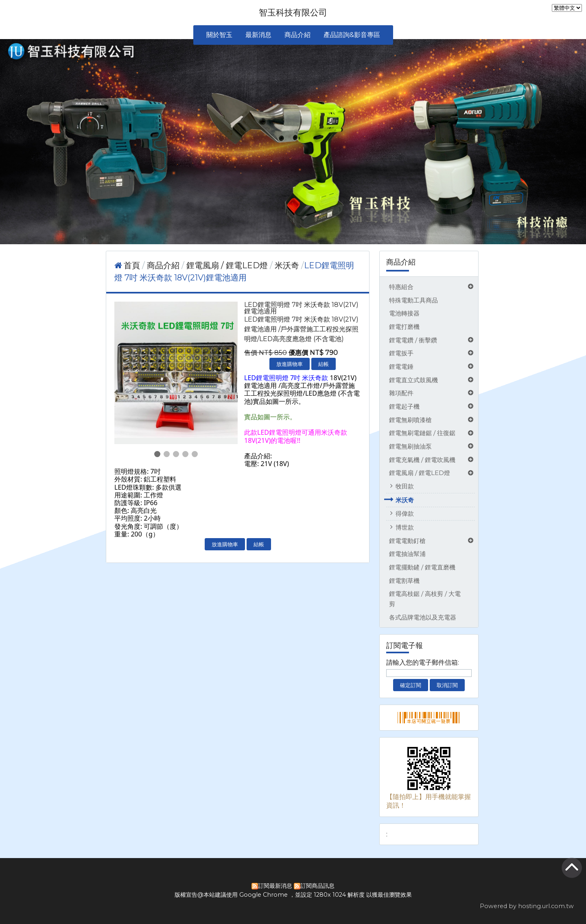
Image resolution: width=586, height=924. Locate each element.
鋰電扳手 (401, 353)
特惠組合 (401, 287)
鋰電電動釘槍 (407, 541)
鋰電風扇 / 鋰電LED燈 (420, 473)
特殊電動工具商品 (413, 300)
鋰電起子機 (404, 406)
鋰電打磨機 (404, 327)
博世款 (405, 527)
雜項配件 (401, 393)
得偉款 (405, 513)
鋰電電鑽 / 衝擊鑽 (413, 340)
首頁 (132, 265)
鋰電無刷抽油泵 (410, 446)
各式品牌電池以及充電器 (423, 617)
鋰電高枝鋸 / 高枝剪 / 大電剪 (425, 599)
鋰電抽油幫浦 (407, 554)
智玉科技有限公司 (293, 12)
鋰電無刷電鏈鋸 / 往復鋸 (422, 433)
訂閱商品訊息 (317, 886)
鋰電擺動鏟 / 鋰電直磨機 (422, 567)
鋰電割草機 (404, 581)
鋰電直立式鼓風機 (413, 380)
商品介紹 (164, 265)
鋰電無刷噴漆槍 (410, 420)
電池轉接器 (404, 313)
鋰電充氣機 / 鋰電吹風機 (422, 460)
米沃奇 (405, 500)
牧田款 (405, 486)
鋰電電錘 (401, 367)
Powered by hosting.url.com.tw (527, 906)
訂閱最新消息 (275, 886)
